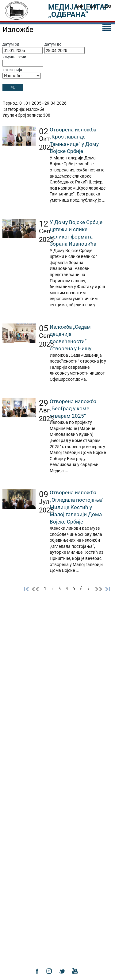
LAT (93, 6)
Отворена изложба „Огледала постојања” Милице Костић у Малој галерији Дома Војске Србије (77, 507)
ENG (107, 6)
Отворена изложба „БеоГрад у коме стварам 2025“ (73, 409)
